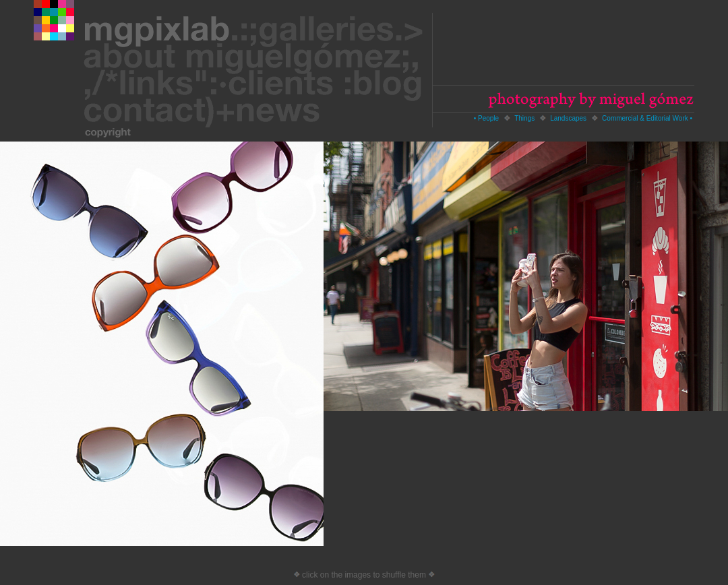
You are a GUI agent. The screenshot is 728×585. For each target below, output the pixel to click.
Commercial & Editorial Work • (647, 118)
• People (486, 118)
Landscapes (568, 118)
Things (524, 118)
